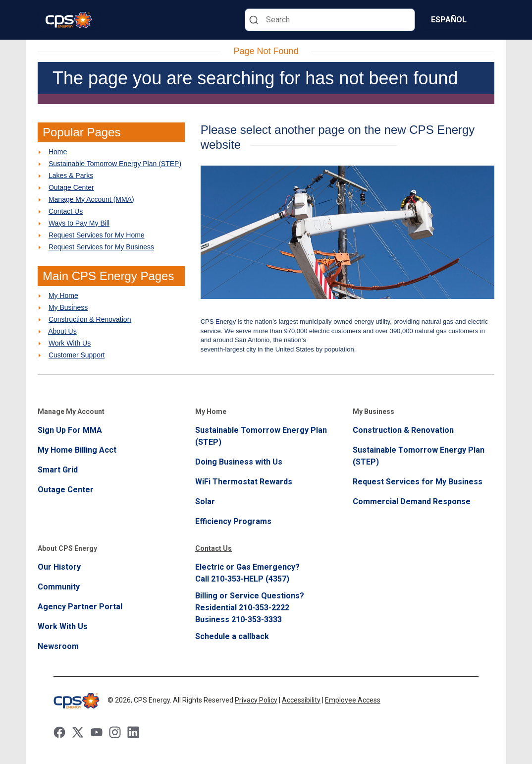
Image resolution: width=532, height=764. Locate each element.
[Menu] (488, 20)
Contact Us (66, 211)
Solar (205, 501)
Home (58, 152)
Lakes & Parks (71, 176)
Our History (59, 567)
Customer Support (77, 355)
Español (449, 20)
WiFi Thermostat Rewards (244, 482)
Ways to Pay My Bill (79, 223)
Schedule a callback (232, 636)
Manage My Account (71, 411)
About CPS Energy (67, 548)
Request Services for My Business (101, 247)
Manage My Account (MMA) (91, 199)
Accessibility (301, 700)
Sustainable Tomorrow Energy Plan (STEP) (115, 164)
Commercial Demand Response (412, 501)
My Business (68, 307)
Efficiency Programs (233, 521)
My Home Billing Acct (77, 450)
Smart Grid (58, 470)
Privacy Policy (256, 700)
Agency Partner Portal (80, 607)
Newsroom (58, 646)
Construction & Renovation (90, 319)
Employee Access (353, 700)
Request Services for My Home (97, 235)
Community (59, 587)
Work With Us (70, 343)
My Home (63, 295)
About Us (62, 331)
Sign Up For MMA (70, 430)
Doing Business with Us (239, 462)
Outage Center (71, 187)
